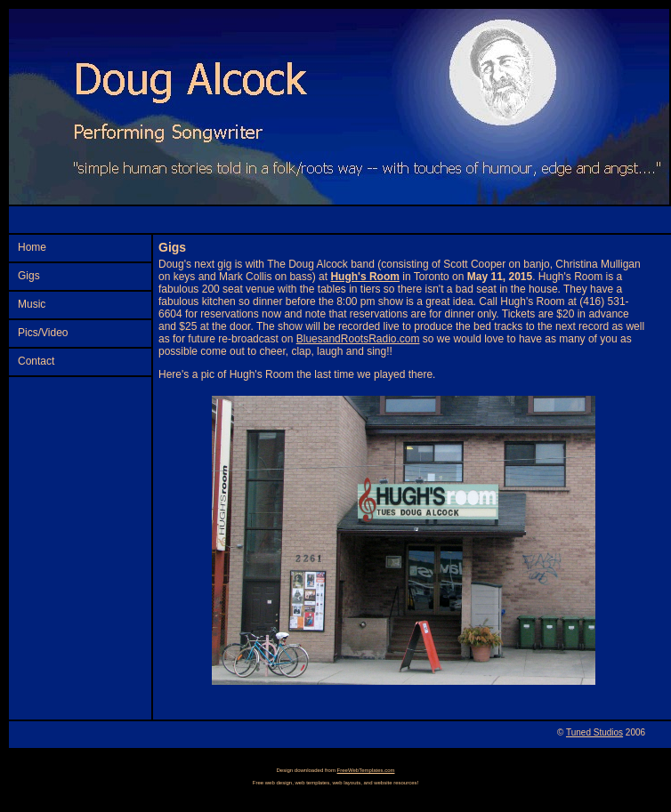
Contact (36, 361)
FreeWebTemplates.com (366, 770)
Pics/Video (43, 333)
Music (32, 304)
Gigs (29, 276)
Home (32, 247)
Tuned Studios (594, 732)
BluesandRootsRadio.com (358, 339)
